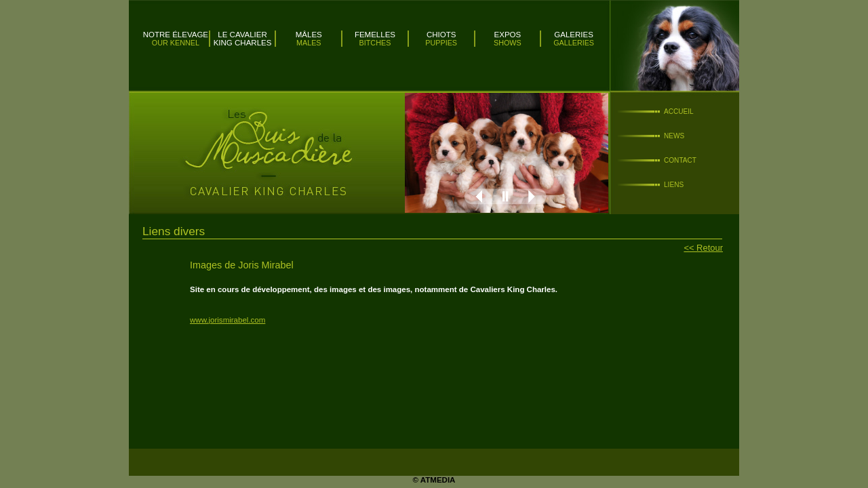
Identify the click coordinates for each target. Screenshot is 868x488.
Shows (508, 43)
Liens (674, 185)
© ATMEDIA (434, 480)
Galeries (574, 35)
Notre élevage (176, 35)
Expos (508, 35)
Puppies (441, 43)
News (674, 136)
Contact (680, 160)
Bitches (375, 43)
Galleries (574, 43)
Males (309, 43)
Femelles (375, 35)
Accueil (679, 111)
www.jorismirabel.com (228, 320)
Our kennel (176, 43)
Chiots (441, 35)
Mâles (309, 35)
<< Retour (703, 248)
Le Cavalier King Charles (243, 39)
